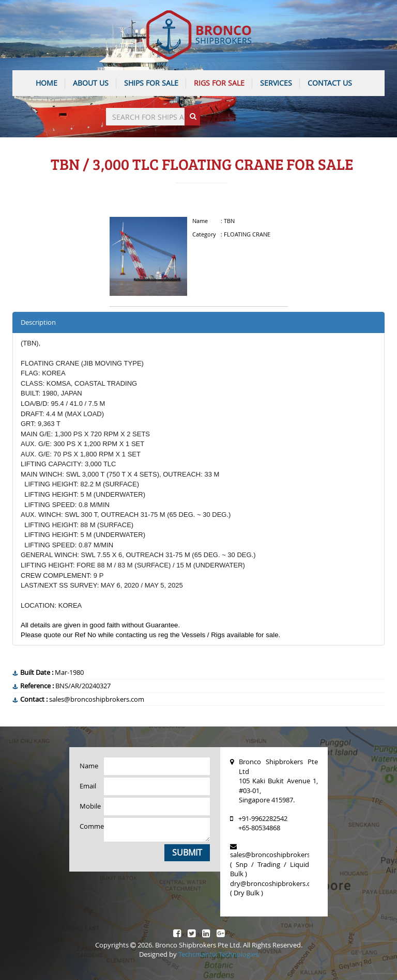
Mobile (88, 806)
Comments (88, 826)
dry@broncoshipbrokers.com (275, 883)
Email (88, 786)
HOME (47, 83)
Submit (187, 852)
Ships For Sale (151, 83)
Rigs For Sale (219, 83)
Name (88, 766)
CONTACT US (330, 83)
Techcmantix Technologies (218, 954)
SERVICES (276, 83)
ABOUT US (91, 83)
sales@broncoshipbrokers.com (278, 855)
